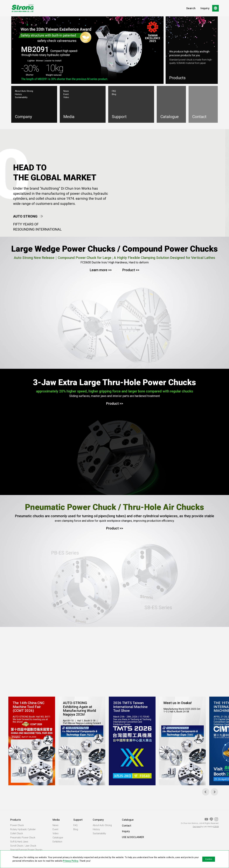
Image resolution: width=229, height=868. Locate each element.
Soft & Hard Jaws (19, 842)
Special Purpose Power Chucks (26, 850)
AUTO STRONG (25, 216)
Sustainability (21, 97)
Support (78, 820)
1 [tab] (27, 25)
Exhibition (57, 842)
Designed (197, 827)
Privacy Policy (71, 861)
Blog (114, 94)
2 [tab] (32, 25)
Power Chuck (17, 825)
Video (66, 97)
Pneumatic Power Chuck (23, 838)
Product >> (131, 270)
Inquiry (205, 8)
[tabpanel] (87, 50)
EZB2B (216, 827)
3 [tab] (36, 25)
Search (191, 8)
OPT (23, 8)
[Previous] (206, 792)
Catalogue (58, 838)
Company (98, 820)
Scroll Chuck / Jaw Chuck (23, 846)
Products (16, 820)
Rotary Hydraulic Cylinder (23, 829)
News (66, 91)
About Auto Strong (24, 91)
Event (66, 94)
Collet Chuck (17, 833)
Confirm (209, 859)
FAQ (114, 91)
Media (56, 820)
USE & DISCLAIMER (133, 837)
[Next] (214, 792)
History (18, 94)
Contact (127, 826)
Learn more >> (101, 270)
